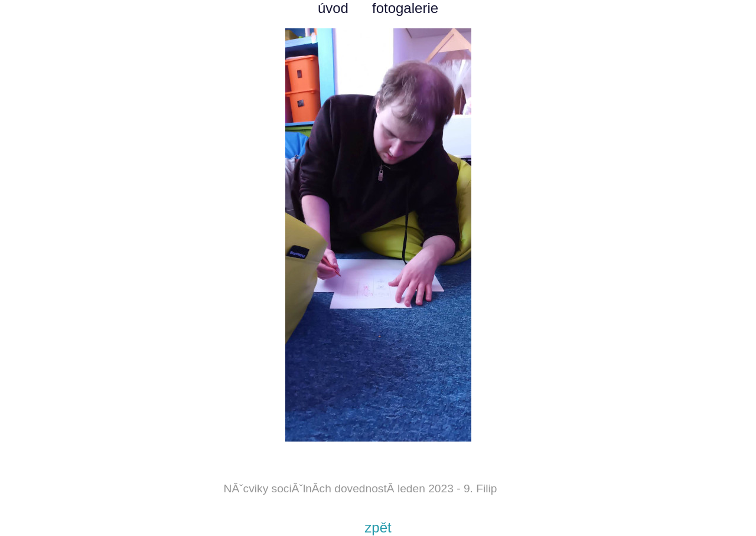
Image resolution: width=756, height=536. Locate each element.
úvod (333, 8)
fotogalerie (405, 8)
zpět (378, 527)
